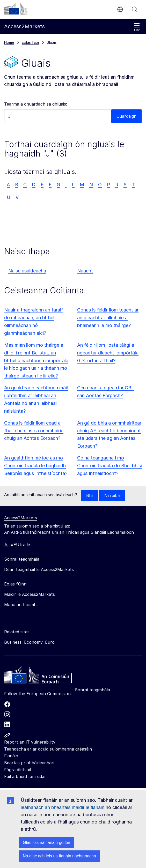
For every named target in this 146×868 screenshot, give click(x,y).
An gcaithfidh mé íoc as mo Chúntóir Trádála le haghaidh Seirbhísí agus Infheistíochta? (36, 466)
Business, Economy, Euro (29, 642)
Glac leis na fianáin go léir (46, 843)
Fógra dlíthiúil (17, 770)
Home (9, 42)
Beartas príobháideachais (29, 763)
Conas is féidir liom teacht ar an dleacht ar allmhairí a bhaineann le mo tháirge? (108, 318)
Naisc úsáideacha (27, 271)
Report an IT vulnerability (30, 742)
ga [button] (120, 9)
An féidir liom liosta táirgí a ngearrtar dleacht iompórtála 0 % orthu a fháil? (108, 353)
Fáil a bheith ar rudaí (25, 776)
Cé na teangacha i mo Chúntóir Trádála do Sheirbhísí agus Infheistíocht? (109, 466)
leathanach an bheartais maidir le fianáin (63, 807)
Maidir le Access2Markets (30, 594)
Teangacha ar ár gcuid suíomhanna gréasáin (48, 749)
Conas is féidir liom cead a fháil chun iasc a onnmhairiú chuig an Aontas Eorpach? (34, 431)
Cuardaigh (135, 9)
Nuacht (85, 271)
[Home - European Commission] (42, 676)
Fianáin (11, 756)
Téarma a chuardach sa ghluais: (36, 104)
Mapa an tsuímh (20, 605)
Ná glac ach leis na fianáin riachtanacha (59, 856)
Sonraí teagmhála (92, 690)
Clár (137, 27)
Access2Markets (21, 518)
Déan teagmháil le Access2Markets (39, 569)
